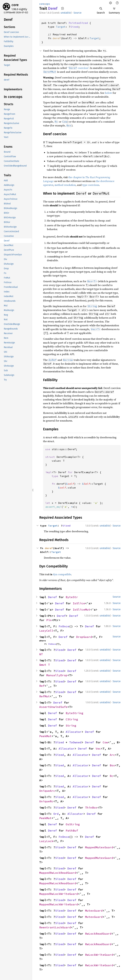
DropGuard (84, 637)
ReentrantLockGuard (55, 927)
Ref (42, 686)
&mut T (45, 665)
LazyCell (46, 631)
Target (61, 27)
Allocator (74, 732)
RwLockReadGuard (98, 934)
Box (112, 765)
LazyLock (46, 841)
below (108, 93)
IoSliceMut (82, 610)
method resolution (65, 185)
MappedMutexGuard (99, 847)
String (71, 726)
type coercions (91, 185)
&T (41, 654)
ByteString (74, 713)
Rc (111, 776)
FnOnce (64, 626)
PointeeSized (78, 23)
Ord (56, 814)
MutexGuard (94, 911)
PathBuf (72, 831)
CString (72, 719)
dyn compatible (62, 574)
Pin (49, 620)
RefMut (45, 696)
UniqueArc (47, 791)
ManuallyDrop (57, 675)
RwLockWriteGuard (99, 955)
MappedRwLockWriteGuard (59, 894)
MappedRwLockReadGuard (58, 873)
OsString (73, 824)
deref (57, 38)
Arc (112, 755)
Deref (52, 597)
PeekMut (45, 736)
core (15, 5)
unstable (66, 13)
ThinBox (91, 808)
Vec (98, 749)
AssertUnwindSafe (53, 707)
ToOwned (75, 742)
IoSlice (79, 603)
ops (48, 4)
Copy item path (63, 8)
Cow (105, 742)
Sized (74, 27)
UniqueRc (46, 801)
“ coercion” (78, 68)
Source (78, 13)
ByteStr (72, 597)
